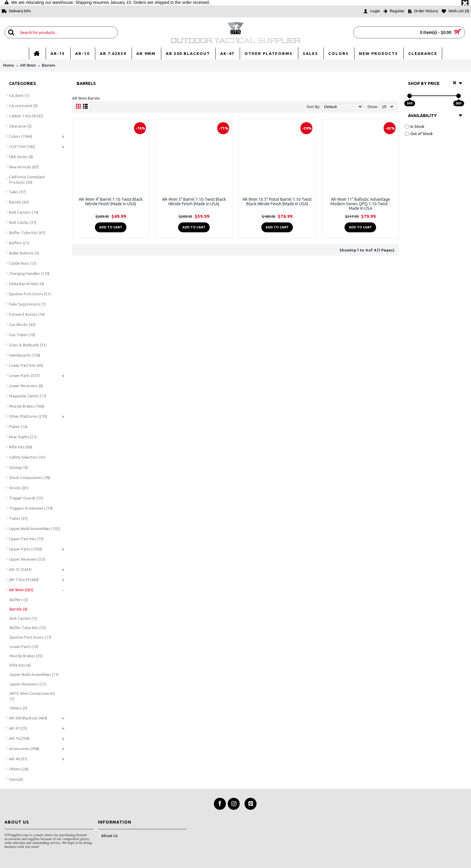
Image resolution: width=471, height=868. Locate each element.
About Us (108, 836)
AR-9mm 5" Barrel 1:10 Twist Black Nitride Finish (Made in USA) (194, 202)
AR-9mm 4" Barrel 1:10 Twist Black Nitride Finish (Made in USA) (111, 202)
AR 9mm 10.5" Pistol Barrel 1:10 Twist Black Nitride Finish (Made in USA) (277, 202)
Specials (16, 779)
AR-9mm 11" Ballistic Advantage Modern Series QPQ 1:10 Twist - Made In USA (360, 204)
